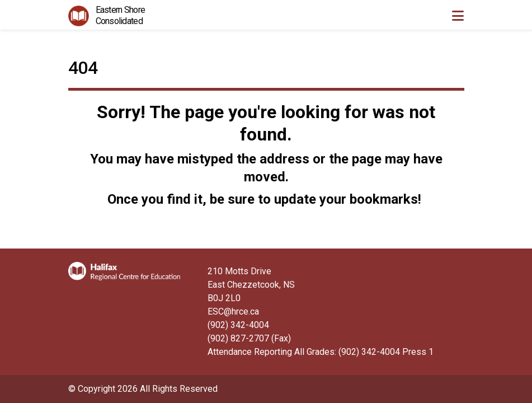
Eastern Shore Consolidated (121, 15)
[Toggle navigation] (458, 16)
